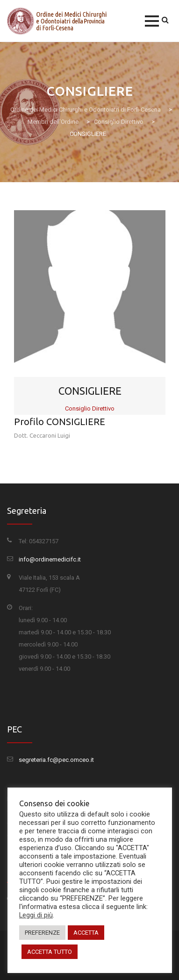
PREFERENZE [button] (42, 933)
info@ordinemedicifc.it (50, 559)
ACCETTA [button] (86, 933)
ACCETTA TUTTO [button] (50, 952)
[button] (152, 21)
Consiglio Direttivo (90, 408)
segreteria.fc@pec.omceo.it (56, 760)
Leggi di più (36, 915)
